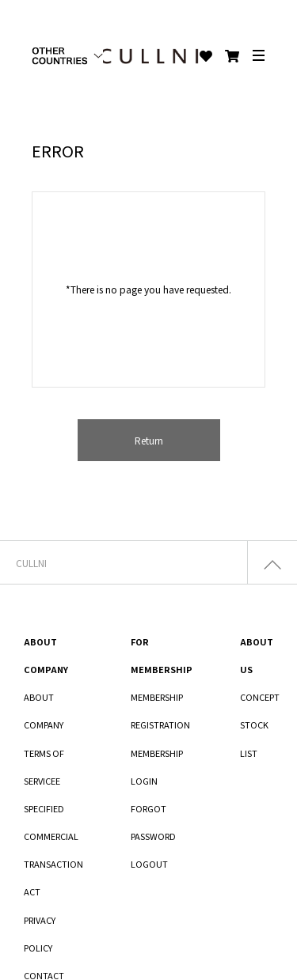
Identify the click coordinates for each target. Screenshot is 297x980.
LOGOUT (149, 864)
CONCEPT (260, 697)
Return (149, 440)
